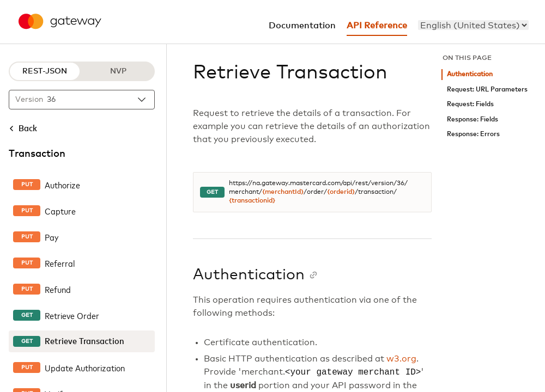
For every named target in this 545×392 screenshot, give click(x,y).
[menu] (473, 25)
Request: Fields (470, 104)
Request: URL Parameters (487, 90)
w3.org (401, 359)
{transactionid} (252, 201)
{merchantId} (283, 192)
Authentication (470, 74)
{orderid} (341, 192)
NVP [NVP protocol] (118, 71)
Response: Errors (473, 134)
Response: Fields (473, 120)
